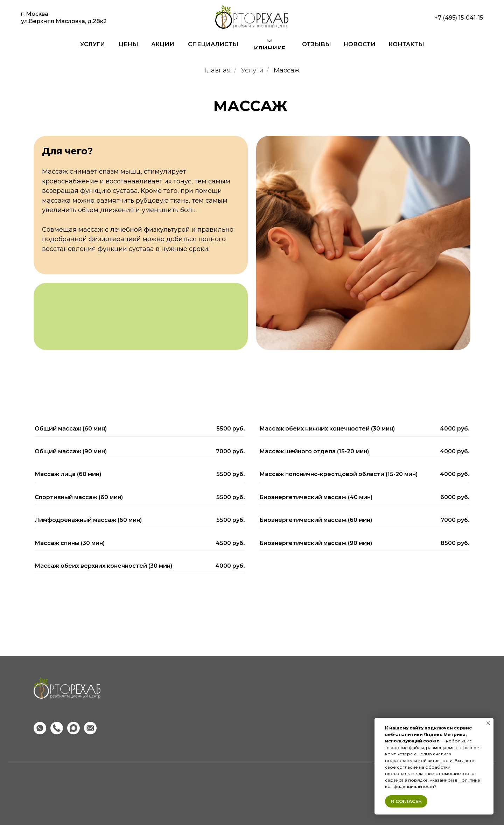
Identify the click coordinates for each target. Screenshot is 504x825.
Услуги (252, 71)
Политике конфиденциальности (433, 783)
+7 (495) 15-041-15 (459, 18)
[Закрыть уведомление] (488, 723)
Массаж (287, 71)
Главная (218, 71)
